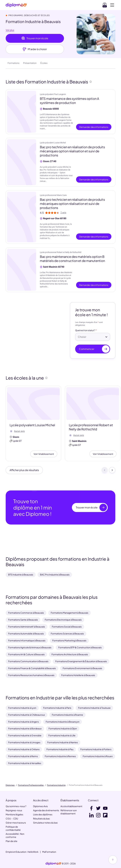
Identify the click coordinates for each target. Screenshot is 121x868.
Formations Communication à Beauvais (28, 661)
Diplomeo (10, 785)
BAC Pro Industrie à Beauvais (55, 575)
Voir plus (10, 30)
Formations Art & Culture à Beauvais (26, 654)
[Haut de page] (113, 860)
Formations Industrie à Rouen (98, 756)
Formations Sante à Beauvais (23, 620)
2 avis (63, 213)
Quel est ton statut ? (85, 330)
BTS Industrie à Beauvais (21, 575)
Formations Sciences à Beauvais (67, 633)
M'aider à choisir (35, 49)
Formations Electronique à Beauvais (63, 620)
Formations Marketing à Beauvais (69, 640)
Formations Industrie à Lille (62, 735)
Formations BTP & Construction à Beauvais (80, 647)
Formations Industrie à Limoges (24, 742)
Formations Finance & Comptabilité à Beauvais (32, 668)
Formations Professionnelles (31, 785)
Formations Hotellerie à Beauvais (78, 675)
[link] (53, 864)
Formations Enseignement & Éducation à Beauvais (81, 661)
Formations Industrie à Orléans (24, 749)
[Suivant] (112, 470)
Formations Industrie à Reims (23, 756)
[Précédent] (105, 470)
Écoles (44, 63)
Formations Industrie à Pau (60, 749)
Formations (13, 63)
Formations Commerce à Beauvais (26, 613)
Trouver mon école (35, 38)
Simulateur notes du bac (45, 823)
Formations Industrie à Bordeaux (25, 729)
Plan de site (12, 841)
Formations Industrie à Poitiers (96, 749)
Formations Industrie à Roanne (67, 715)
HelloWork (33, 852)
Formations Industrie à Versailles (25, 763)
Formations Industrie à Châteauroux (27, 715)
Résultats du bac (42, 818)
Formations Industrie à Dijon (63, 729)
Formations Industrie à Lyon (22, 708)
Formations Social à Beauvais (67, 627)
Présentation (30, 63)
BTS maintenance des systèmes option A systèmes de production (69, 101)
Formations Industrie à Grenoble (25, 735)
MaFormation (49, 852)
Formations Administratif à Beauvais (27, 627)
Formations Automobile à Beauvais (26, 633)
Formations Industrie (56, 785)
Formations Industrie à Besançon (63, 722)
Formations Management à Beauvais (69, 613)
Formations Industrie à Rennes (60, 756)
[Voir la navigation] (112, 5)
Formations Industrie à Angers (23, 722)
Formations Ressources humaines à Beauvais (31, 675)
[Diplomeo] (16, 5)
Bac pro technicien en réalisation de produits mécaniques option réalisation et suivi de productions (72, 151)
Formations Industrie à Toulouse (94, 708)
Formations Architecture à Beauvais (70, 654)
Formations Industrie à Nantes (63, 742)
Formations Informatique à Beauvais (27, 640)
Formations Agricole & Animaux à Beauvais (30, 647)
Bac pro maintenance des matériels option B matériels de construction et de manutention (72, 259)
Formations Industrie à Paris (57, 708)
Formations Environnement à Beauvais (82, 668)
